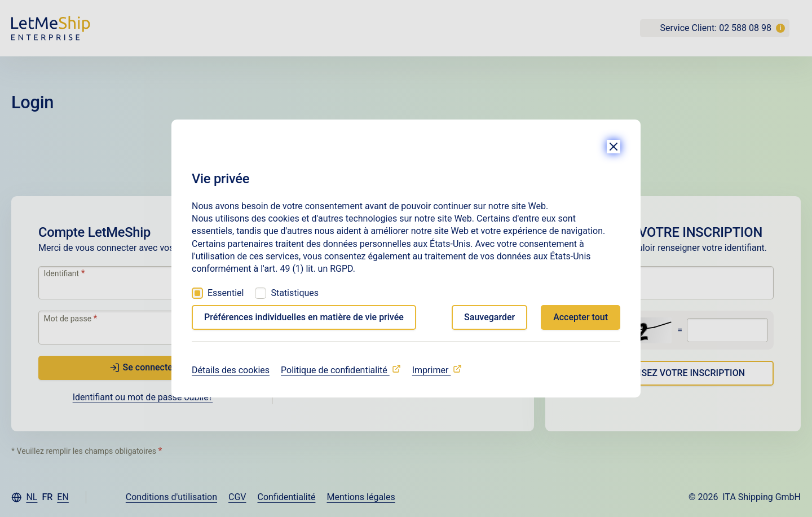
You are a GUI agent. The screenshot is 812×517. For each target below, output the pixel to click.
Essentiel (226, 293)
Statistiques (295, 293)
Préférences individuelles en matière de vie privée (304, 317)
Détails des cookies (231, 370)
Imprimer (432, 370)
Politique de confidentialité (335, 370)
